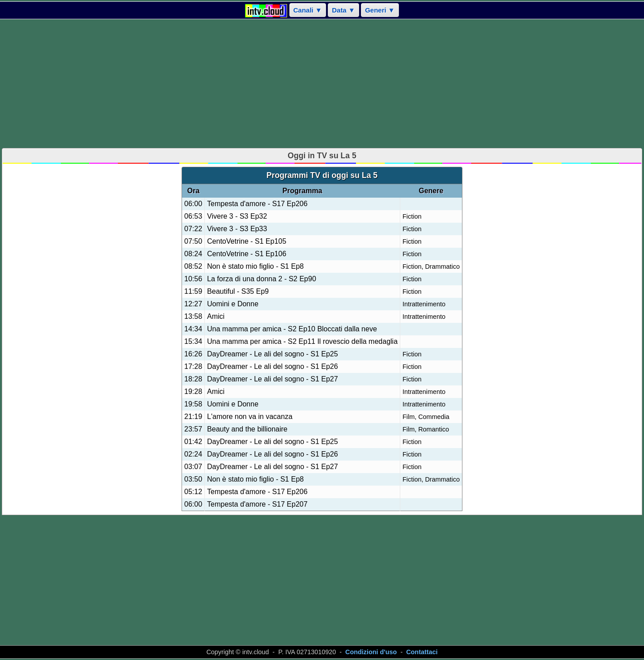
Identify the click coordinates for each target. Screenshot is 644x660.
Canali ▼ (308, 10)
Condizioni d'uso (371, 652)
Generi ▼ (380, 10)
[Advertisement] (322, 84)
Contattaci (422, 652)
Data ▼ (343, 10)
